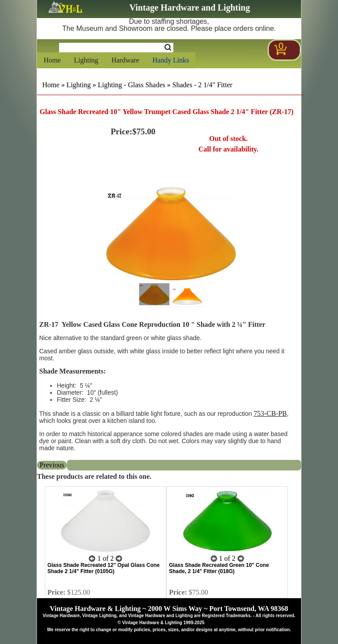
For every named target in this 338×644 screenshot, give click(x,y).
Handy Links (171, 60)
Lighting (86, 60)
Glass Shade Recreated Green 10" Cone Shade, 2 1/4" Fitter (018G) (219, 568)
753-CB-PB (270, 413)
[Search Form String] (116, 48)
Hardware (125, 60)
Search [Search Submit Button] (168, 48)
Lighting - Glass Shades (131, 85)
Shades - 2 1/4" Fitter (202, 85)
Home (52, 60)
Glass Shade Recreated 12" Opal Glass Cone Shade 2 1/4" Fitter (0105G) (104, 568)
